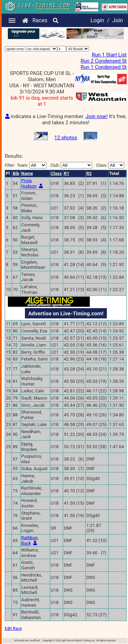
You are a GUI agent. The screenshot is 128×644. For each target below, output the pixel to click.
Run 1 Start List (109, 55)
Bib (16, 173)
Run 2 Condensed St (104, 61)
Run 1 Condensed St (104, 67)
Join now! (97, 116)
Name (27, 173)
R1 (67, 173)
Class (56, 173)
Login (97, 20)
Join (118, 20)
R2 (89, 173)
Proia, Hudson (29, 183)
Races (40, 20)
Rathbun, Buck (30, 540)
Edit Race (13, 629)
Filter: (26, 165)
